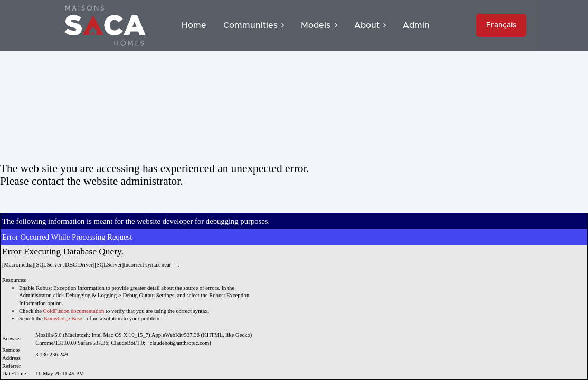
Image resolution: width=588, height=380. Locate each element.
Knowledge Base (63, 319)
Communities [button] (254, 25)
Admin (416, 25)
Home (194, 25)
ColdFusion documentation (74, 311)
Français (501, 25)
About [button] (370, 25)
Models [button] (319, 25)
